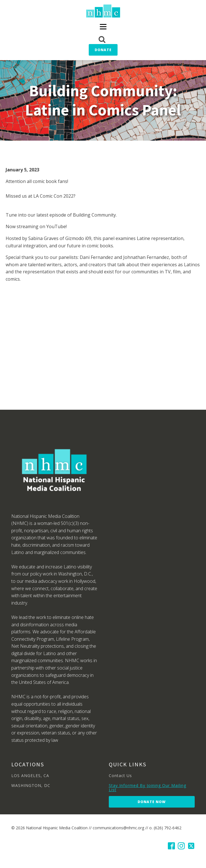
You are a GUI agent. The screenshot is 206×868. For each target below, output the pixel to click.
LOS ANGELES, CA (30, 776)
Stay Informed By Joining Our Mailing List (148, 788)
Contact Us (120, 776)
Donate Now (152, 802)
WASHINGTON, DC (31, 785)
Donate (103, 50)
